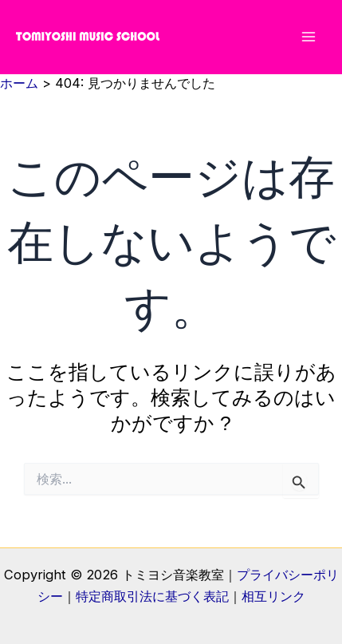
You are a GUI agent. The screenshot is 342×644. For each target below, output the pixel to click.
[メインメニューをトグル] (308, 37)
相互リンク (273, 596)
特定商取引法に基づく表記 (152, 596)
